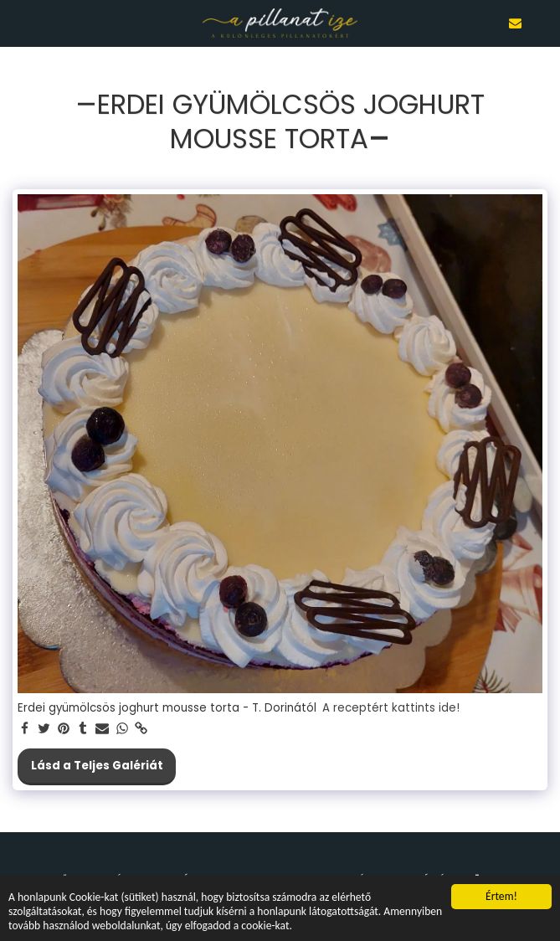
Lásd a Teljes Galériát (97, 766)
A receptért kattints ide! (391, 709)
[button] (18, 23)
